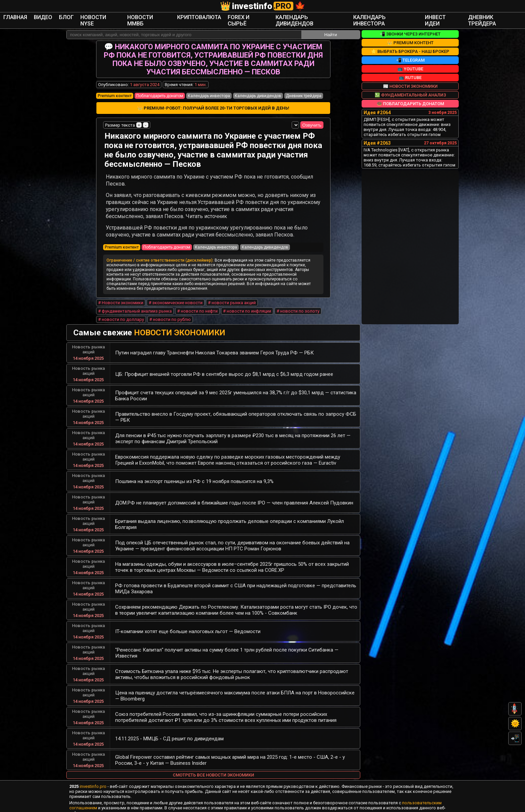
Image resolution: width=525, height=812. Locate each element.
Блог (111, 16)
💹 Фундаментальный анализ (410, 87)
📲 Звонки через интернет (410, 26)
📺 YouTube (410, 61)
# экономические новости (176, 296)
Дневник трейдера (444, 16)
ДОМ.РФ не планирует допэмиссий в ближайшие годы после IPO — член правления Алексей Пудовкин (234, 496)
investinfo (263, 6)
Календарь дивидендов (301, 16)
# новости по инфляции (247, 304)
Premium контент (115, 88)
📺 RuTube (410, 70)
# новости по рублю (170, 313)
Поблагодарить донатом (160, 88)
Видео (92, 16)
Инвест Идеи (404, 16)
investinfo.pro (93, 780)
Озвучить (309, 118)
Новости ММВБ (175, 16)
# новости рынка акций (232, 296)
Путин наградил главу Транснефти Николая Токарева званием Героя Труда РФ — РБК (214, 346)
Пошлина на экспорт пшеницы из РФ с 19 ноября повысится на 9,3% (194, 475)
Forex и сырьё (252, 16)
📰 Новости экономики (410, 78)
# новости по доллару (121, 313)
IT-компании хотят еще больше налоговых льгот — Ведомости (188, 625)
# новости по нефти (197, 304)
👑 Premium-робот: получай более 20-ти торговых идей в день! (213, 101)
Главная (69, 16)
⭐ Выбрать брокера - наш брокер (410, 43)
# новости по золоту (298, 304)
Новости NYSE (137, 16)
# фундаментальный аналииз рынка (135, 304)
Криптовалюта (213, 16)
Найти (330, 27)
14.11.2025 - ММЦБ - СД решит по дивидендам (169, 732)
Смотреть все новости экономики (213, 768)
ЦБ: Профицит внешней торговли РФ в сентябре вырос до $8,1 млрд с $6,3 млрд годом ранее (224, 367)
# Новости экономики (121, 296)
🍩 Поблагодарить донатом (410, 96)
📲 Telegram (410, 52)
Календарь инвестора (359, 16)
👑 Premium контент (410, 35)
